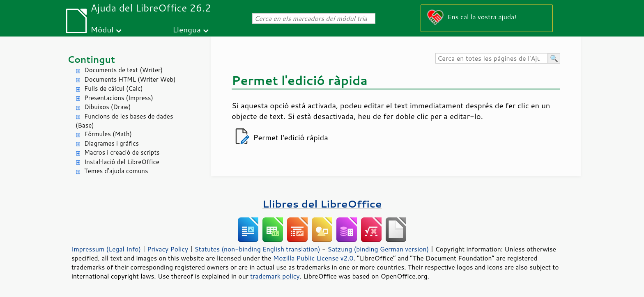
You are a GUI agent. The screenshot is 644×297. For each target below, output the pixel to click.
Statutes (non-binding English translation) (257, 249)
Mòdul (102, 29)
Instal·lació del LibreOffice (122, 162)
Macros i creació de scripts (122, 152)
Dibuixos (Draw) (107, 107)
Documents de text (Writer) (123, 70)
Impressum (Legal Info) (106, 249)
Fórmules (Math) (108, 134)
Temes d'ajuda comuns (116, 171)
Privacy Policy (168, 249)
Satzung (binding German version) (378, 249)
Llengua (187, 29)
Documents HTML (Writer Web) (130, 79)
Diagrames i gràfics (112, 143)
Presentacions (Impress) (119, 98)
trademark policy (275, 276)
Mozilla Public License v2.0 (313, 258)
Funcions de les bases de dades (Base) (124, 121)
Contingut (91, 59)
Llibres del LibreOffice (322, 204)
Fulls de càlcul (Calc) (114, 88)
